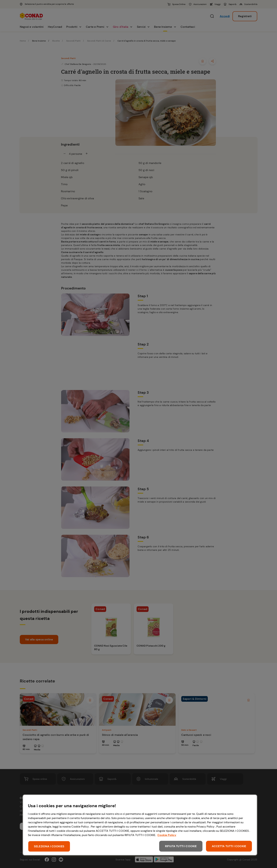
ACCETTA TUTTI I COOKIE (229, 846)
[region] (140, 825)
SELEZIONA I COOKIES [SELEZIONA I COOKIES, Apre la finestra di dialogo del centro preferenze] (49, 846)
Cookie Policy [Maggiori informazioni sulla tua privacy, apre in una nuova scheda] (167, 835)
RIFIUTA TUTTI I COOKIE (181, 846)
